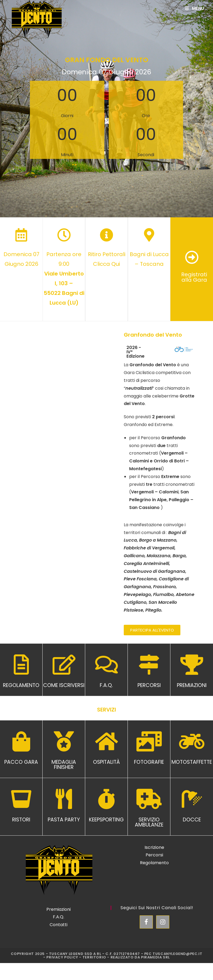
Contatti (59, 925)
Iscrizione (154, 847)
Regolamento (154, 863)
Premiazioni (59, 909)
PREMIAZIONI (192, 685)
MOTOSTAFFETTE (192, 762)
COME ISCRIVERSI (64, 685)
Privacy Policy (62, 957)
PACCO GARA (21, 762)
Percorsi (154, 855)
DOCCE (192, 820)
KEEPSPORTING (106, 820)
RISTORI (21, 820)
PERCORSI (149, 685)
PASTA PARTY (64, 820)
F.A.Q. (106, 685)
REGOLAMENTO (21, 685)
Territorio (94, 957)
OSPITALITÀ (106, 762)
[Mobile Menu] (195, 8)
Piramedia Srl (155, 957)
